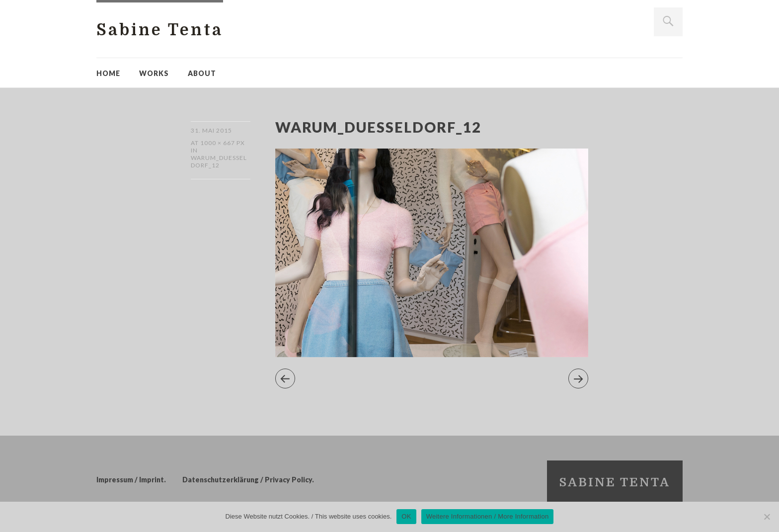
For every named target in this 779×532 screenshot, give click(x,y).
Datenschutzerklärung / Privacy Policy (247, 480)
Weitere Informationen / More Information (488, 516)
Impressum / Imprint (130, 480)
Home (108, 73)
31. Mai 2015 (211, 130)
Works (154, 73)
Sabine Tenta (160, 30)
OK (406, 516)
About (202, 73)
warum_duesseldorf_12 (219, 161)
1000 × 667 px (223, 143)
